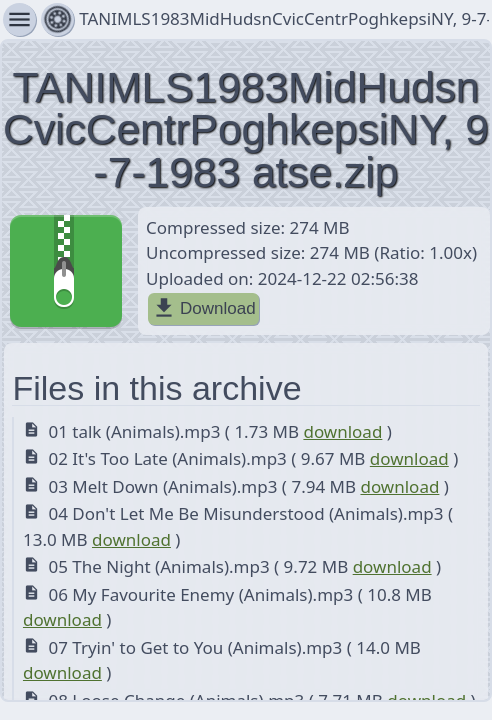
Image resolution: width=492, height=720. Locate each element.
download (342, 431)
